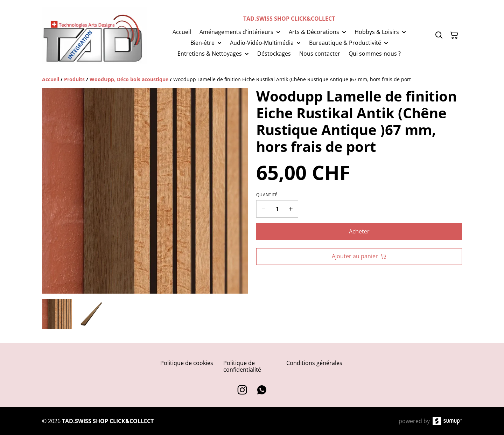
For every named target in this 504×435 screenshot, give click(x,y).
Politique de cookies (187, 363)
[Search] (439, 35)
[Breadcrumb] (252, 79)
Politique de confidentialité (242, 366)
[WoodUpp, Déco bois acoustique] (129, 79)
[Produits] (74, 79)
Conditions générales (314, 363)
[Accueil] (51, 79)
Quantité (267, 195)
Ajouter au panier (359, 256)
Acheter (359, 231)
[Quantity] (277, 209)
